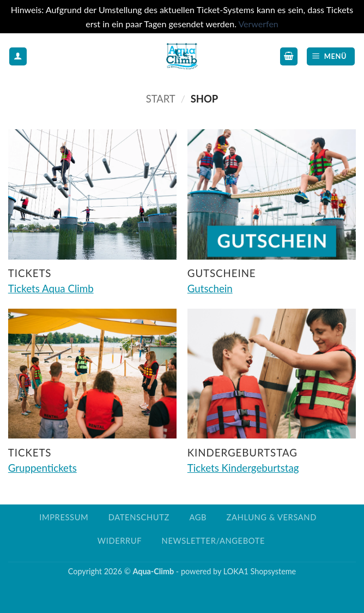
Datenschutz (139, 517)
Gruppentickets (43, 468)
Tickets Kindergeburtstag (243, 468)
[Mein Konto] (18, 56)
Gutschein (210, 289)
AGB (198, 517)
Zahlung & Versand (272, 517)
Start (161, 99)
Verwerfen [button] (258, 24)
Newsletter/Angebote (213, 541)
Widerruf (120, 541)
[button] (289, 56)
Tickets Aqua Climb (51, 289)
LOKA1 (236, 571)
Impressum (64, 517)
